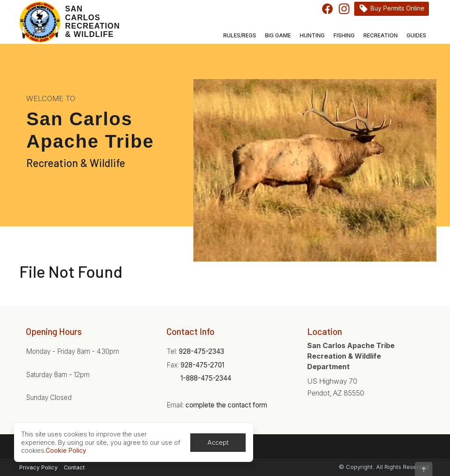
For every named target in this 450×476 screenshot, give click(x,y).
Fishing (344, 35)
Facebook (327, 9)
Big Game (278, 35)
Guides (416, 35)
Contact (74, 467)
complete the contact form (226, 405)
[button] (424, 469)
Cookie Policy (66, 450)
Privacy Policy (38, 467)
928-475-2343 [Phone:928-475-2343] (201, 351)
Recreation (381, 35)
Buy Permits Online (397, 8)
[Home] (67, 22)
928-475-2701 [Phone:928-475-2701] (202, 365)
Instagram (344, 9)
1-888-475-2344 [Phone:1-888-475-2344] (206, 378)
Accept (218, 442)
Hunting (312, 35)
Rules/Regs (240, 35)
